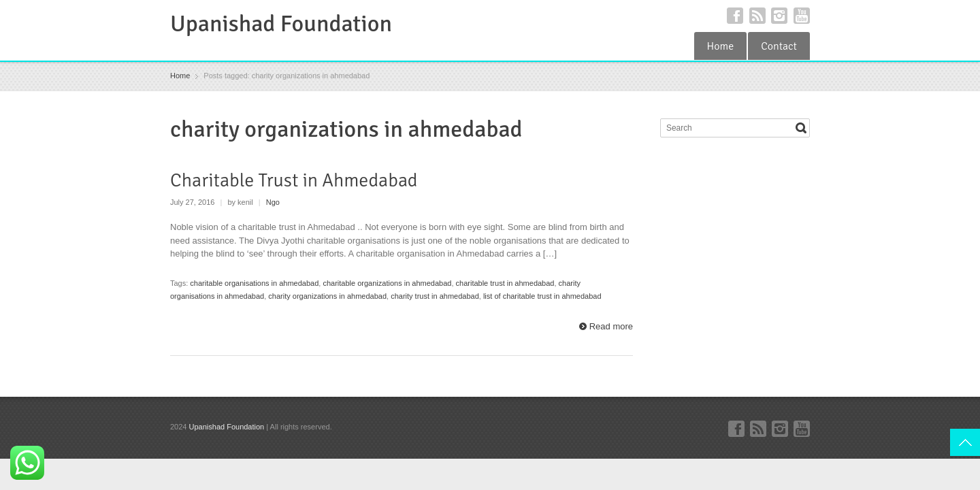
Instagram (779, 16)
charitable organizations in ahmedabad (387, 283)
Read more (611, 326)
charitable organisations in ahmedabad (254, 283)
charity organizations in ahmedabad (327, 296)
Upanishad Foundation (281, 24)
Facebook (735, 16)
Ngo (273, 202)
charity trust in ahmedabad (435, 296)
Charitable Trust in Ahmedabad (294, 180)
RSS (757, 16)
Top (965, 442)
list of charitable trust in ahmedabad (542, 296)
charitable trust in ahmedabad (505, 283)
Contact (779, 46)
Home (721, 46)
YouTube (802, 16)
